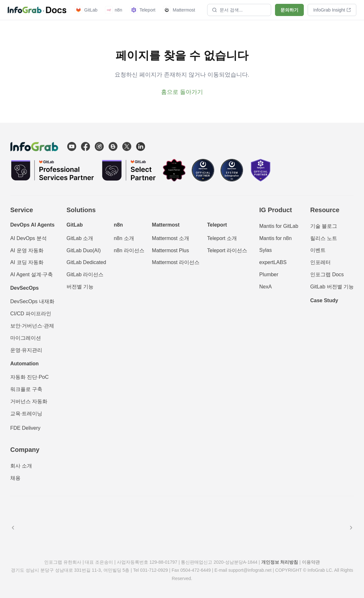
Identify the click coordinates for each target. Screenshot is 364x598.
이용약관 (311, 562)
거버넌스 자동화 (29, 401)
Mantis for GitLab (279, 226)
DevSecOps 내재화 (32, 301)
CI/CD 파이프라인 (31, 314)
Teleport (143, 10)
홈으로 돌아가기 (182, 92)
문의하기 (289, 10)
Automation (24, 364)
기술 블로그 (324, 226)
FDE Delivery (25, 428)
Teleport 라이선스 (227, 250)
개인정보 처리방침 (280, 562)
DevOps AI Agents (32, 225)
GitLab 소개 (80, 238)
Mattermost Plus (171, 250)
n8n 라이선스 (129, 250)
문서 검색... (227, 10)
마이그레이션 (26, 338)
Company (25, 450)
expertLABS (273, 262)
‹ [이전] (13, 527)
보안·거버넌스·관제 (32, 326)
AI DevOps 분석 (28, 238)
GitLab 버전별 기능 (332, 287)
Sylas (266, 250)
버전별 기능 (80, 287)
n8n (113, 10)
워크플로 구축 (26, 389)
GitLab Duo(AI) (84, 250)
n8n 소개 (124, 238)
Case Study (324, 300)
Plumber (269, 274)
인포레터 (320, 262)
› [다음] (351, 527)
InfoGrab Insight (332, 10)
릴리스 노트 (324, 238)
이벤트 (318, 250)
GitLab (86, 10)
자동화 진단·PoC (29, 377)
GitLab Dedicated (86, 262)
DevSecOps (24, 288)
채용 (15, 478)
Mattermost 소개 (171, 238)
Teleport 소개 (222, 238)
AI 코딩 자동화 (27, 262)
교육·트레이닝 (26, 414)
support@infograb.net (250, 570)
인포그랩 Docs (327, 274)
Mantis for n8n (275, 238)
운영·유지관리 (26, 350)
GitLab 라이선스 (85, 274)
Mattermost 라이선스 (176, 262)
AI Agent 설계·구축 (32, 274)
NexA (266, 287)
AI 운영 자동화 (27, 250)
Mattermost (179, 10)
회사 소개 (21, 466)
